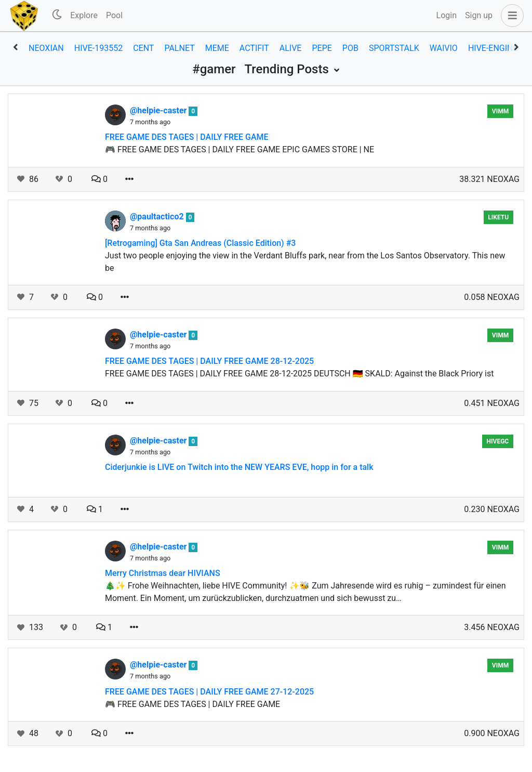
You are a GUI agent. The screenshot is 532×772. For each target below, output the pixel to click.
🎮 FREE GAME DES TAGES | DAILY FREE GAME (192, 704)
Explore (84, 15)
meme (217, 48)
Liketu (498, 217)
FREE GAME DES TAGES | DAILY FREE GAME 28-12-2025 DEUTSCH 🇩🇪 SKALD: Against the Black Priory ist (299, 374)
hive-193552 (98, 48)
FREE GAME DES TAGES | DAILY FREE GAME (187, 137)
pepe (322, 48)
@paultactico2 (158, 217)
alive (291, 48)
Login (447, 15)
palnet (179, 48)
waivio (444, 48)
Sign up (479, 15)
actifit (254, 48)
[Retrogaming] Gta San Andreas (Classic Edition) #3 (200, 243)
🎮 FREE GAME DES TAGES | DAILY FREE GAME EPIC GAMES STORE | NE (240, 149)
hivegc (498, 441)
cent (143, 48)
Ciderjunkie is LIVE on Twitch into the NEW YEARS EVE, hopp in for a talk (239, 467)
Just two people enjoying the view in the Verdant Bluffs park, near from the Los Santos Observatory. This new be (305, 262)
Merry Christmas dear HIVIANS (163, 573)
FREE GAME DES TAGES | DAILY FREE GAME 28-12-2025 (209, 361)
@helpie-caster (159, 110)
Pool (114, 15)
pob (350, 48)
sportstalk (394, 48)
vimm (500, 111)
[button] (510, 16)
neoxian (46, 48)
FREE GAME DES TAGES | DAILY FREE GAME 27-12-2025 (209, 692)
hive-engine (493, 48)
